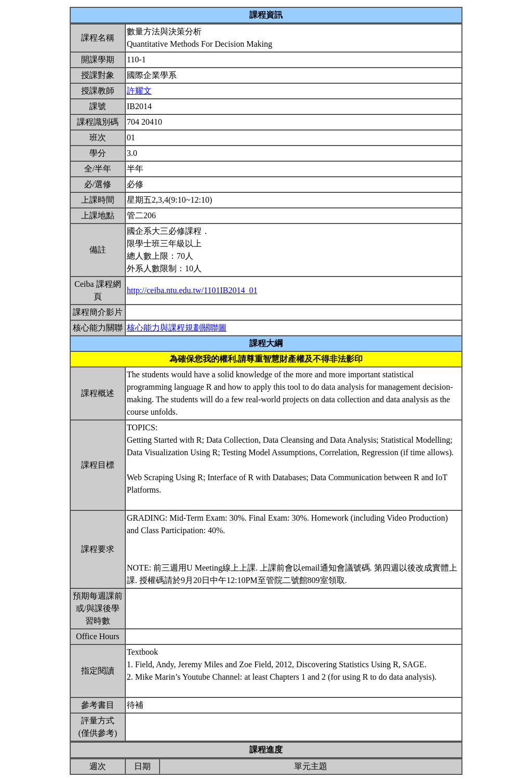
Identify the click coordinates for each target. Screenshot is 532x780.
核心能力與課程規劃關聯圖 (177, 328)
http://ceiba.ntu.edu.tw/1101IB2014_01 (192, 290)
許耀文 (139, 91)
